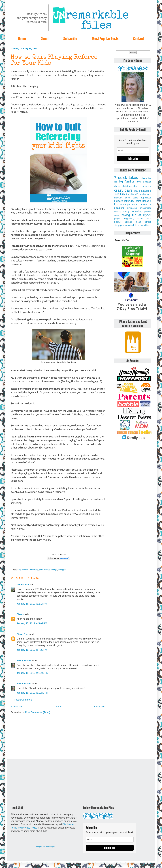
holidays (119, 201)
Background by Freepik (45, 847)
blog (139, 182)
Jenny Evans (24, 661)
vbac (142, 225)
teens (127, 225)
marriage (125, 205)
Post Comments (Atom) (38, 712)
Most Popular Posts (105, 39)
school (140, 219)
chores (118, 186)
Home (22, 39)
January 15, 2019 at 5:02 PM (32, 623)
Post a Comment (23, 700)
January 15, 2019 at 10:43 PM (32, 673)
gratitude (118, 198)
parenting (34, 570)
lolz (116, 204)
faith (122, 194)
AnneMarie (23, 585)
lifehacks (147, 201)
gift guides (141, 194)
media (135, 205)
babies (143, 178)
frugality (130, 194)
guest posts (132, 198)
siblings (54, 570)
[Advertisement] (58, 737)
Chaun (20, 614)
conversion (146, 186)
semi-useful (44, 570)
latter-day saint (132, 201)
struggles (62, 570)
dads (136, 191)
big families (24, 570)
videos (147, 225)
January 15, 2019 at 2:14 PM (32, 604)
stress (148, 222)
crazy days (123, 190)
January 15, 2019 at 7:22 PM (32, 650)
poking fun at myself (136, 215)
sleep (138, 222)
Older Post (100, 707)
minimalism (132, 208)
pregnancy (128, 219)
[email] (133, 150)
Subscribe (70, 39)
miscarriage (146, 208)
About (45, 39)
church (137, 186)
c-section (147, 182)
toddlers (135, 225)
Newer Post (17, 707)
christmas (127, 186)
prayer (117, 219)
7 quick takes (126, 178)
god (149, 194)
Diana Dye (22, 634)
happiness (146, 198)
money (126, 211)
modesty (118, 212)
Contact (138, 39)
